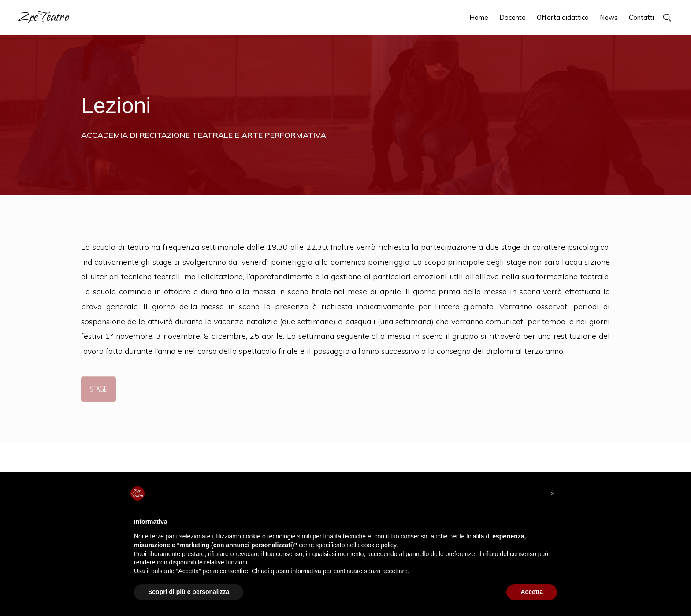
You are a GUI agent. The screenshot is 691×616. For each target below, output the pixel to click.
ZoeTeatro (43, 19)
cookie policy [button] (379, 545)
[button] (667, 17)
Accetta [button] (532, 592)
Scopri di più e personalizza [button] (189, 592)
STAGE (98, 390)
